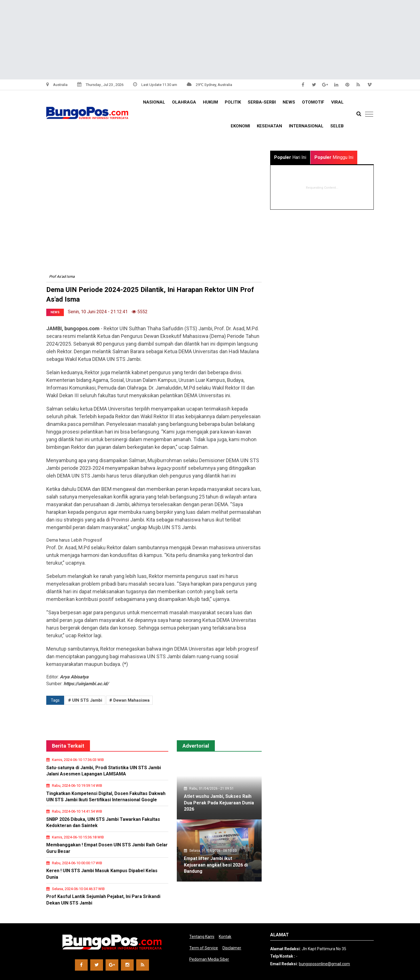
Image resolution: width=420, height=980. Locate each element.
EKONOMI (240, 126)
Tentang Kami (202, 937)
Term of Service (204, 948)
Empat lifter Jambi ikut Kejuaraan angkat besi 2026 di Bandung (216, 865)
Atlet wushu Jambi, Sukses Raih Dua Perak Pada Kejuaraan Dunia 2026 (219, 803)
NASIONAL (154, 102)
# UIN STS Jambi (85, 700)
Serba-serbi (262, 102)
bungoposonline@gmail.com (324, 964)
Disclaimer (232, 948)
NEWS (289, 102)
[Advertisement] (170, 40)
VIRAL (337, 102)
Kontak (225, 937)
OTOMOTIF (313, 102)
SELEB (337, 126)
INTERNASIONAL (306, 126)
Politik (233, 102)
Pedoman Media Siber (209, 959)
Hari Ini (290, 157)
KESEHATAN (269, 126)
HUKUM (210, 102)
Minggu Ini (334, 157)
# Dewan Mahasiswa (129, 700)
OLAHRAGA (184, 102)
